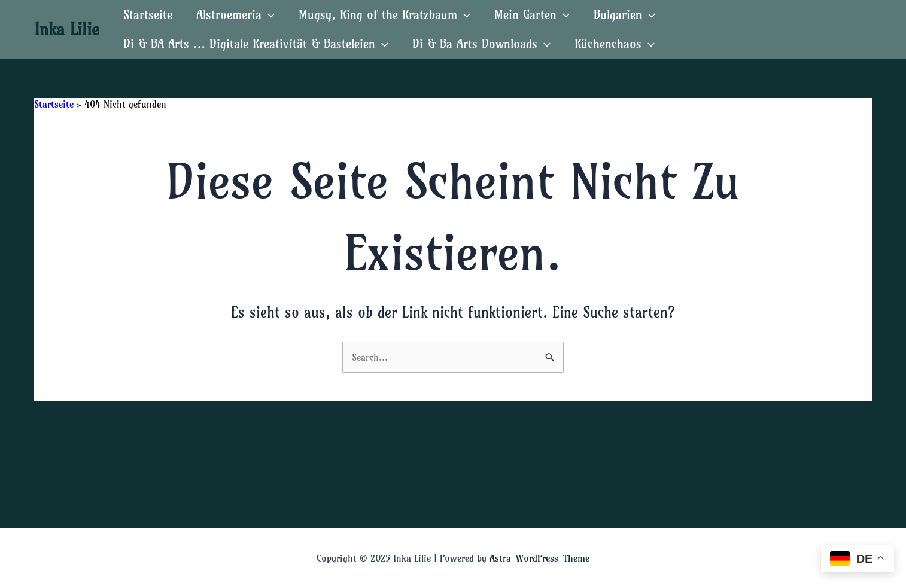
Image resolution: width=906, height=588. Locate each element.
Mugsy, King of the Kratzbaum (384, 15)
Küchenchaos (615, 44)
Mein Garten (532, 15)
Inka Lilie (67, 29)
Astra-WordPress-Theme (539, 558)
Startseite (148, 15)
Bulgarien (624, 15)
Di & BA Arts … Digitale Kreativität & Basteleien (256, 44)
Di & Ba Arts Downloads (481, 44)
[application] (268, 15)
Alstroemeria (235, 15)
